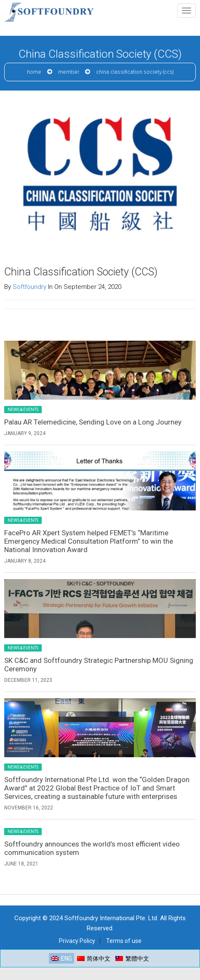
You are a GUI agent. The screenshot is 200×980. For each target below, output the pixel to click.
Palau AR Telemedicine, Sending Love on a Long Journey (93, 422)
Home (34, 72)
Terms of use (124, 941)
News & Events (23, 410)
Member (69, 72)
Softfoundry (29, 287)
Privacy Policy (77, 941)
